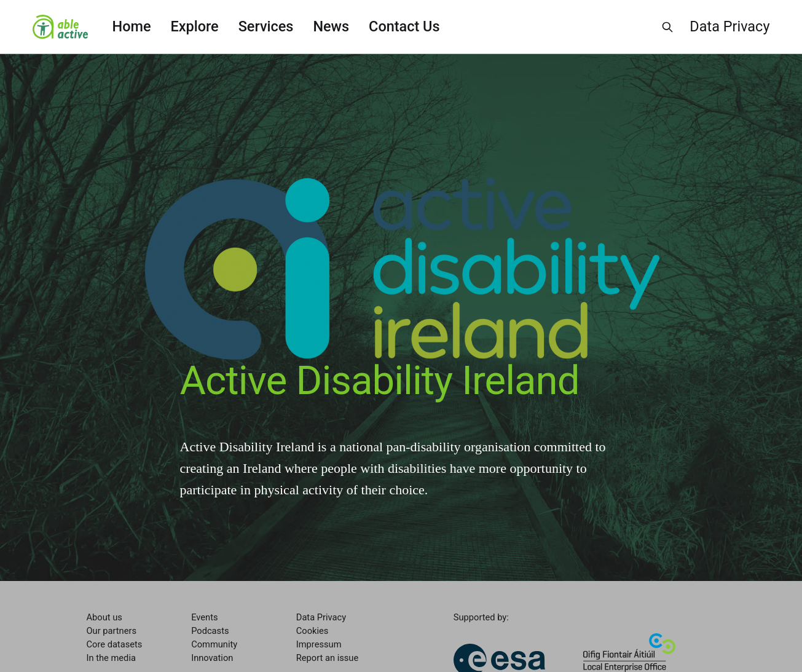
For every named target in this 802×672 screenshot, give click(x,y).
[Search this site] (667, 27)
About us (104, 617)
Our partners (112, 631)
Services (266, 26)
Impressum (319, 644)
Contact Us (404, 26)
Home (132, 26)
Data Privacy (729, 26)
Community (214, 644)
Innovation (212, 658)
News (331, 26)
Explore (195, 26)
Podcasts (210, 631)
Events (204, 617)
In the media (111, 658)
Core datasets (115, 644)
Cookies (313, 631)
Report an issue (327, 658)
